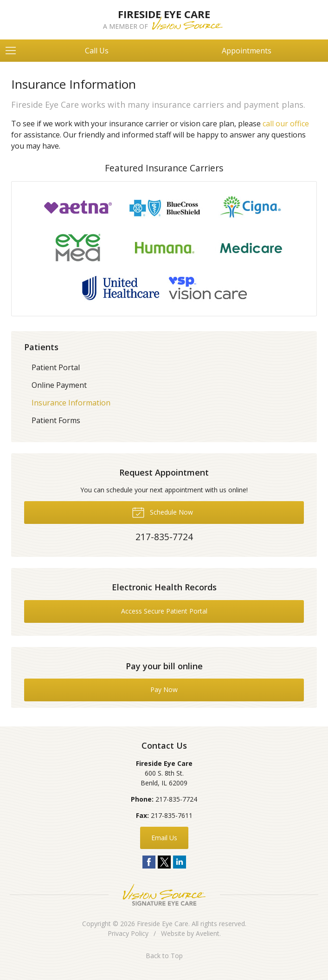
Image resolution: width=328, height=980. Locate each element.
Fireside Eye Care (163, 924)
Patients (41, 347)
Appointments (247, 51)
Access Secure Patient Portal (164, 611)
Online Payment (59, 385)
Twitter (164, 862)
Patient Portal (56, 367)
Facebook (149, 862)
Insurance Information (71, 403)
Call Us (97, 51)
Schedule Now (162, 512)
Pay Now (164, 689)
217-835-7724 (176, 799)
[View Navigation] (14, 51)
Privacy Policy (128, 933)
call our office (286, 124)
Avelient (208, 933)
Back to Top (164, 956)
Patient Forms (56, 420)
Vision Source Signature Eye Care (164, 895)
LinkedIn (180, 862)
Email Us (164, 838)
